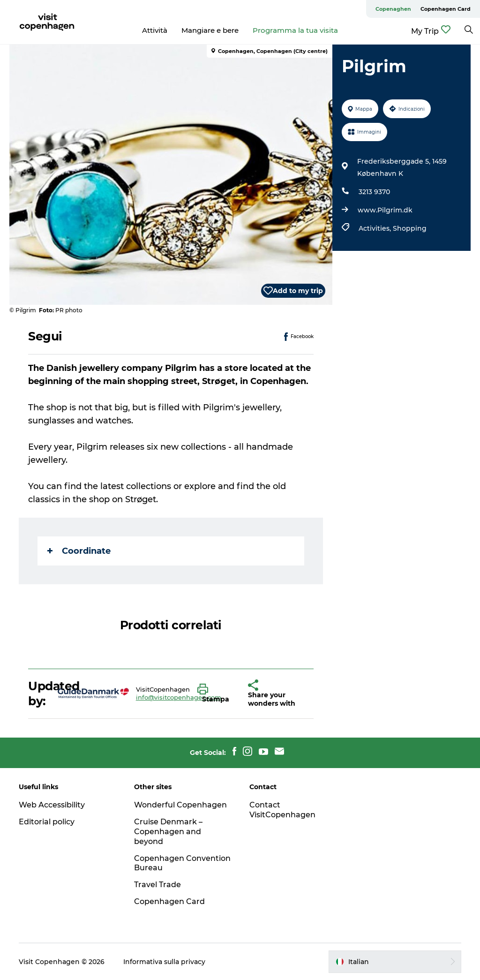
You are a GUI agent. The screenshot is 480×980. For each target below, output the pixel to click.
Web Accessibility (52, 805)
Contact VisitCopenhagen (282, 810)
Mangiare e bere (210, 30)
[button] (216, 694)
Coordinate (79, 551)
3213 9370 (374, 192)
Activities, (376, 228)
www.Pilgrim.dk (385, 210)
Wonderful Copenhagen (180, 805)
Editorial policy (47, 822)
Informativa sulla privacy (164, 962)
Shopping (410, 228)
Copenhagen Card (446, 9)
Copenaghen (393, 9)
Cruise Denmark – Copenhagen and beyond (168, 832)
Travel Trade (157, 885)
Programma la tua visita (295, 30)
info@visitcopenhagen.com (179, 697)
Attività (155, 30)
